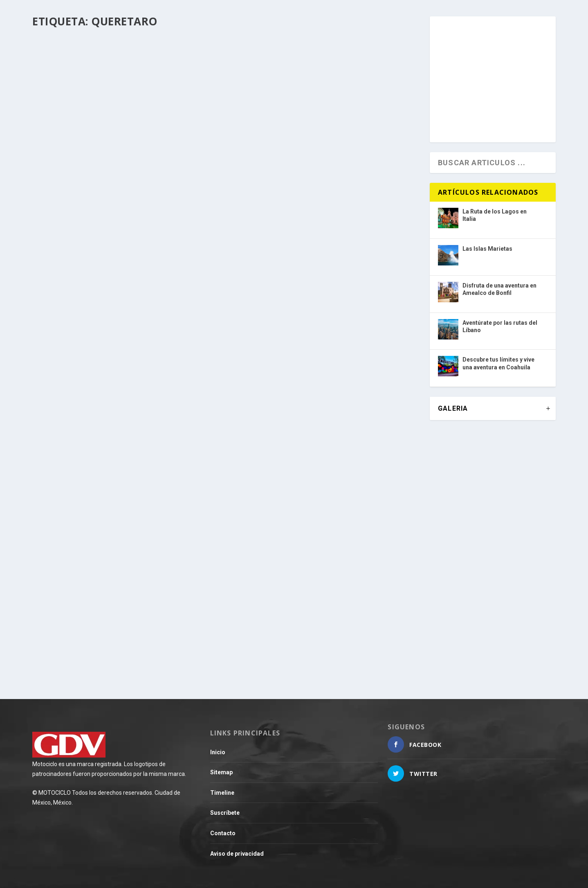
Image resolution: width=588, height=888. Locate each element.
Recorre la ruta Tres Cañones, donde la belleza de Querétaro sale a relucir (320, 173)
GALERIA (453, 408)
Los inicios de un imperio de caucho (300, 582)
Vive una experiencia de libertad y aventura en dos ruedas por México (122, 173)
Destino (82, 190)
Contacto (223, 833)
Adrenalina (284, 403)
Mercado (83, 629)
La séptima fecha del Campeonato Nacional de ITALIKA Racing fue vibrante (321, 386)
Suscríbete (225, 813)
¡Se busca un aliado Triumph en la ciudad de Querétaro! (116, 612)
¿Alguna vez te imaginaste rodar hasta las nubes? (114, 386)
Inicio (218, 752)
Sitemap (221, 772)
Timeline (222, 793)
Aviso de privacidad (237, 854)
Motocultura (284, 596)
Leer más (61, 230)
